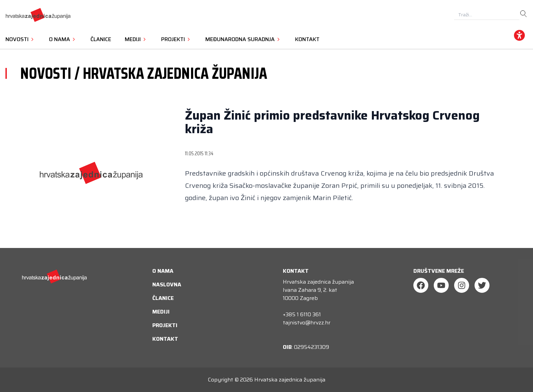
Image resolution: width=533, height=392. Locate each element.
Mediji (161, 312)
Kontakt (307, 39)
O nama (163, 271)
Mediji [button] (136, 39)
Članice (101, 39)
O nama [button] (63, 39)
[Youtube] (441, 285)
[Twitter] (482, 285)
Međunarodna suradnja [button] (243, 39)
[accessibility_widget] (519, 35)
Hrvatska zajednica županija (290, 380)
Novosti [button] (20, 39)
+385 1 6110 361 (302, 314)
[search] (523, 14)
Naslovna (167, 284)
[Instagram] (462, 285)
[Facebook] (421, 285)
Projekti (165, 325)
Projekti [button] (176, 39)
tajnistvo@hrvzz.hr (307, 323)
